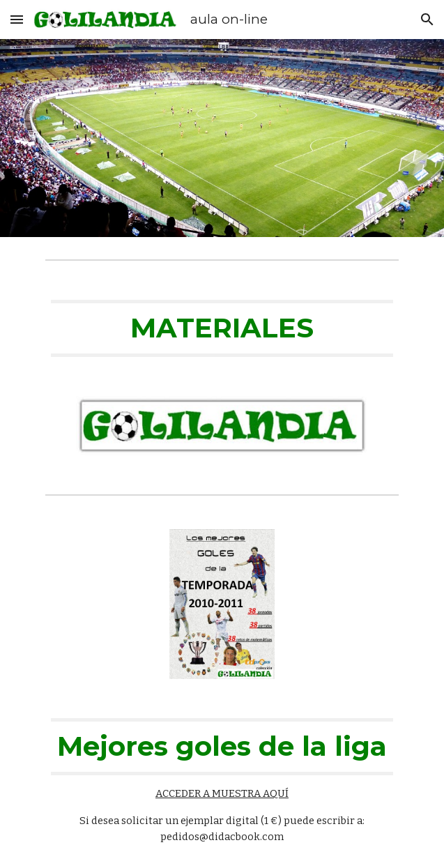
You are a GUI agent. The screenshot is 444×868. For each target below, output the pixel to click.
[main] (222, 328)
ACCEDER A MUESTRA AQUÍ (222, 793)
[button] (17, 19)
